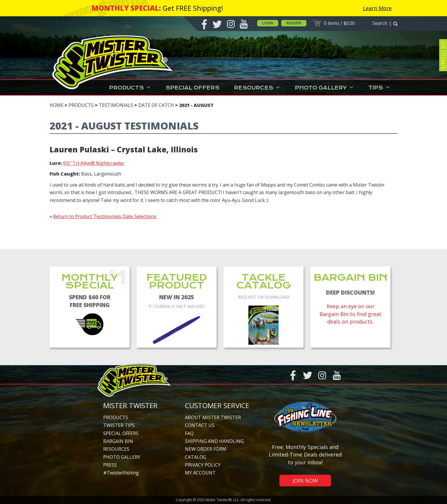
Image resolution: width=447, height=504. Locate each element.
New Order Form (206, 449)
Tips (379, 88)
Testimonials (116, 105)
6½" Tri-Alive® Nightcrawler (94, 163)
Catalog (196, 457)
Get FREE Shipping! (193, 8)
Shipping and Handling (214, 441)
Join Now (305, 481)
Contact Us (200, 425)
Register (294, 23)
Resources (257, 88)
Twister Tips (119, 425)
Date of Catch (156, 105)
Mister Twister (130, 405)
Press (110, 465)
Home (57, 105)
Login (268, 23)
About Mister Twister (213, 417)
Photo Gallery (324, 88)
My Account (200, 473)
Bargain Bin (118, 441)
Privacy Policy (203, 465)
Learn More (377, 8)
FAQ (189, 433)
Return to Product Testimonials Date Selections (105, 216)
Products (130, 88)
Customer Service (217, 405)
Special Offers (192, 88)
